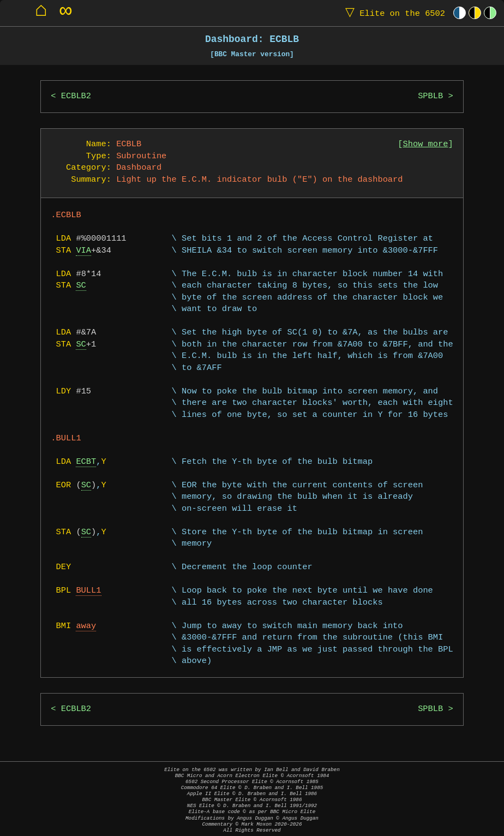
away (86, 626)
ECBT (86, 462)
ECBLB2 (76, 96)
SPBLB (430, 96)
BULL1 (88, 591)
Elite (393, 13)
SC (81, 286)
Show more (426, 144)
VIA (83, 251)
